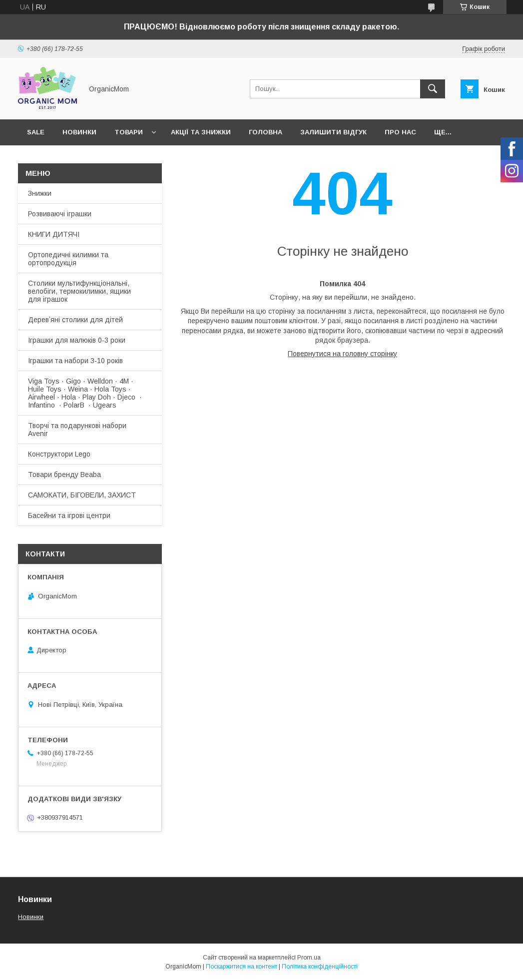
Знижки (40, 193)
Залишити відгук (333, 132)
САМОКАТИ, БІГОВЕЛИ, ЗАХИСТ (82, 495)
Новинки (79, 132)
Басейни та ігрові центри (69, 515)
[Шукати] (433, 89)
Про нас (400, 132)
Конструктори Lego (59, 454)
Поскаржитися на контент (242, 967)
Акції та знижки (201, 132)
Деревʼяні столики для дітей (75, 320)
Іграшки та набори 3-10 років (75, 361)
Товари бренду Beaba (64, 475)
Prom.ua (309, 958)
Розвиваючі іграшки (60, 214)
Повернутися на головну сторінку (342, 354)
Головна (265, 132)
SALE (36, 132)
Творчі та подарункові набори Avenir (77, 430)
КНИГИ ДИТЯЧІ (54, 234)
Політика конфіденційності (320, 967)
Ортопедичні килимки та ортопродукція (68, 259)
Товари (129, 132)
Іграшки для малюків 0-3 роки (77, 340)
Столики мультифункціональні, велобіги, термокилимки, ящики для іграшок (79, 291)
